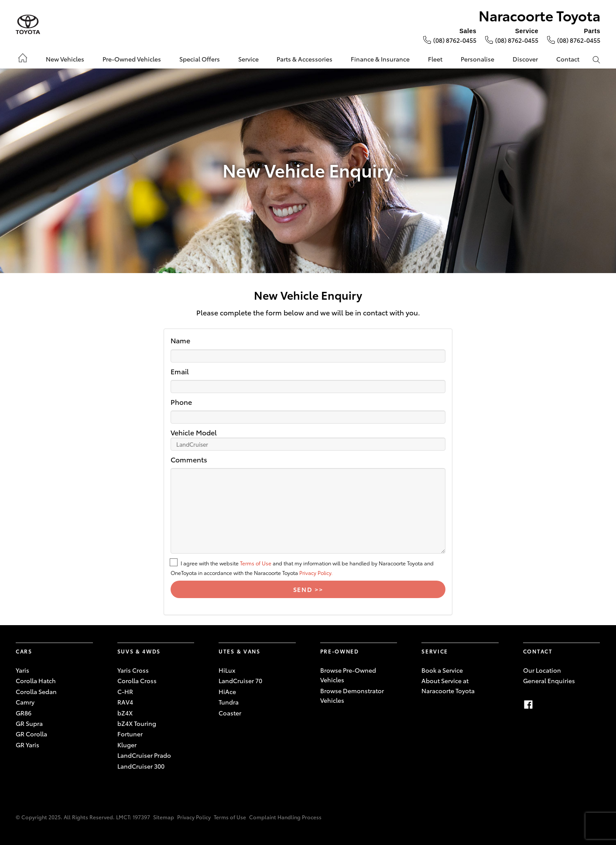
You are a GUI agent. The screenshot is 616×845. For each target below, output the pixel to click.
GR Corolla (31, 734)
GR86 (24, 713)
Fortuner (130, 734)
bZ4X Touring (137, 723)
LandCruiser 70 (240, 681)
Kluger (127, 745)
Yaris (22, 670)
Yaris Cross (133, 670)
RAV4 (125, 702)
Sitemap (164, 817)
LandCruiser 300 (141, 766)
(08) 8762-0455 (455, 40)
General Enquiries (549, 681)
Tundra (229, 702)
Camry (25, 702)
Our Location (542, 670)
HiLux (227, 670)
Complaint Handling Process (285, 817)
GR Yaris (27, 745)
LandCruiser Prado (144, 755)
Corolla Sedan (36, 691)
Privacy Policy (194, 817)
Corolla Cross (137, 681)
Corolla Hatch (36, 681)
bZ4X (125, 713)
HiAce (227, 691)
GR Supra (29, 723)
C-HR (125, 691)
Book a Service (442, 670)
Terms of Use (256, 563)
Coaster (230, 713)
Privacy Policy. (316, 573)
